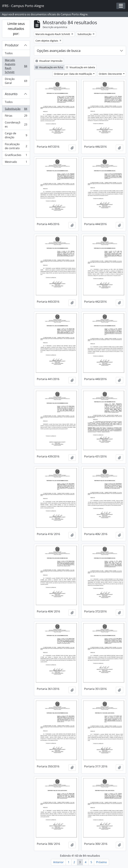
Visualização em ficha (49, 67)
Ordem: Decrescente (111, 74)
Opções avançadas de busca (59, 51)
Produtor (12, 45)
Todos (9, 53)
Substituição (16, 110)
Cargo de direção (16, 135)
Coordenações (16, 124)
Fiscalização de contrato (16, 146)
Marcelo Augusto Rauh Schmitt (16, 66)
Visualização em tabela (80, 67)
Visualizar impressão (49, 61)
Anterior (58, 862)
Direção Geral (16, 81)
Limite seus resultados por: (16, 29)
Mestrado (16, 162)
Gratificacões (16, 156)
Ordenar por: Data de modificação (73, 74)
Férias (16, 116)
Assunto (11, 94)
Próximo (101, 862)
